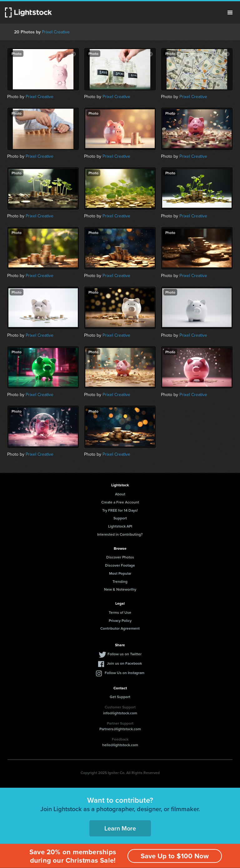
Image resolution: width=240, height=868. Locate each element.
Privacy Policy (120, 620)
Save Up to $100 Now (175, 856)
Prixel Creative (56, 32)
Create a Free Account (120, 502)
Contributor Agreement (120, 628)
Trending (120, 581)
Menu (230, 12)
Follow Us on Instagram (125, 673)
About (120, 494)
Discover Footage (120, 565)
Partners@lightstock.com (120, 729)
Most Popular (120, 573)
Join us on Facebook (124, 663)
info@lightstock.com (120, 713)
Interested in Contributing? (120, 534)
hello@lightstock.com (120, 745)
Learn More (120, 828)
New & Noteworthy (120, 589)
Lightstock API (120, 526)
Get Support (120, 697)
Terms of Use (120, 612)
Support (120, 518)
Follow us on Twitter (125, 654)
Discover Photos (120, 557)
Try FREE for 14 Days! (120, 510)
